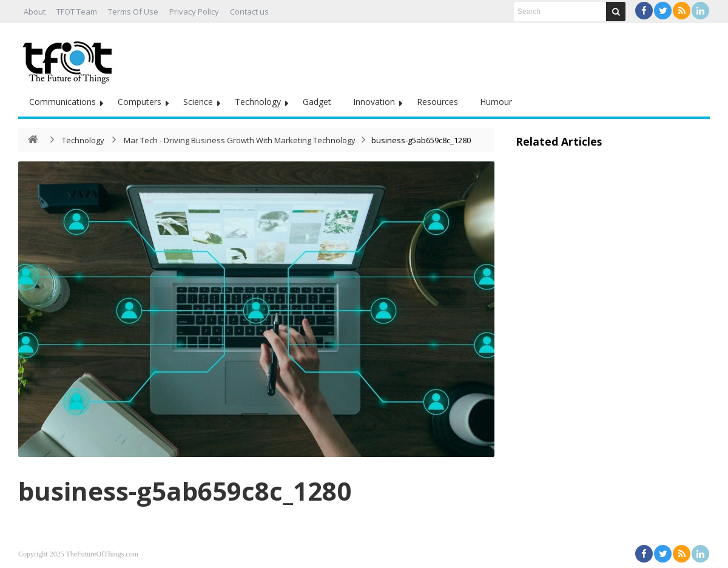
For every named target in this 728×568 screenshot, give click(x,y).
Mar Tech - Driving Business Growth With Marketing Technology (240, 140)
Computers (140, 102)
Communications (62, 102)
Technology (258, 102)
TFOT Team (77, 12)
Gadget (317, 102)
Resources (437, 102)
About (35, 12)
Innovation (374, 102)
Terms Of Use (133, 12)
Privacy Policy (194, 12)
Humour (496, 102)
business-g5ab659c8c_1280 (185, 491)
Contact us (249, 12)
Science (198, 102)
